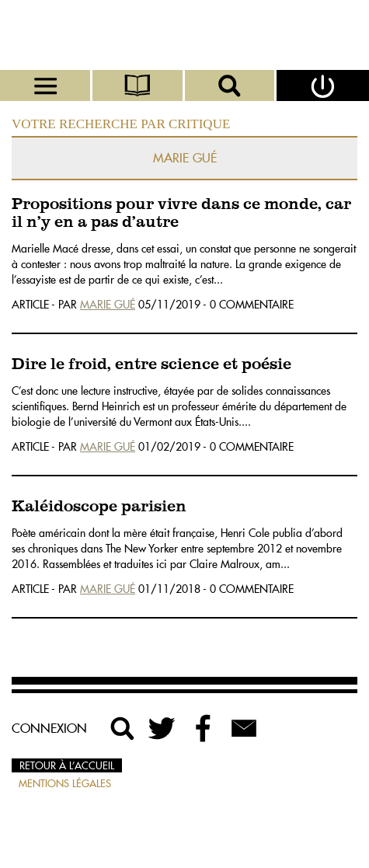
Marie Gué (108, 305)
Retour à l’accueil (67, 765)
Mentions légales (65, 783)
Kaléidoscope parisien (99, 507)
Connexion (49, 728)
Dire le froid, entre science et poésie (151, 365)
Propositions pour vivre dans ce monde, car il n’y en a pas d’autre (181, 214)
